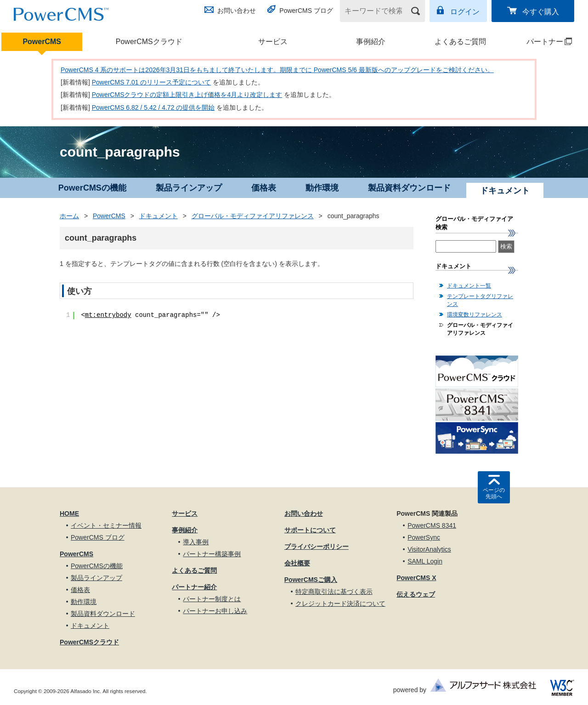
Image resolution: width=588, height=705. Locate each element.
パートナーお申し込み (215, 611)
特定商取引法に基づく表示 (334, 592)
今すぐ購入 (541, 12)
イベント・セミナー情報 (106, 525)
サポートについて (310, 530)
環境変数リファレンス (475, 315)
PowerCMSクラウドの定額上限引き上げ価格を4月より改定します (187, 95)
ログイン (465, 12)
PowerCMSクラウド (149, 42)
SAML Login (425, 561)
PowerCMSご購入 (311, 580)
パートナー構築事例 (212, 554)
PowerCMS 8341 (432, 525)
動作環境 (322, 188)
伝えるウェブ (416, 594)
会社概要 (297, 563)
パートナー (541, 42)
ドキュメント (158, 216)
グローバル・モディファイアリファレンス (253, 216)
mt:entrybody (108, 315)
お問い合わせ (237, 11)
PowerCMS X (416, 578)
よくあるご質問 (460, 42)
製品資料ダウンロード (409, 188)
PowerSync (424, 537)
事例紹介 (371, 42)
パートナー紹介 (194, 587)
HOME (69, 513)
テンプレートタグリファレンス (480, 300)
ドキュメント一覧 (469, 286)
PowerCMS (42, 42)
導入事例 (196, 542)
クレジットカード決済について (340, 603)
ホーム (69, 216)
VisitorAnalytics (429, 549)
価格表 (264, 188)
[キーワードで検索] (377, 11)
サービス (273, 42)
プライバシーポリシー (317, 547)
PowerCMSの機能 (92, 188)
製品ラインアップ (189, 188)
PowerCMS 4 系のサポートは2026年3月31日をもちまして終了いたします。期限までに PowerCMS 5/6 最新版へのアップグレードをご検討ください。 (277, 70)
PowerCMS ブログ (306, 11)
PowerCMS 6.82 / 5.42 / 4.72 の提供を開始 (153, 107)
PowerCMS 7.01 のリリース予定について (152, 82)
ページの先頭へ (494, 493)
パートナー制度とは (212, 599)
